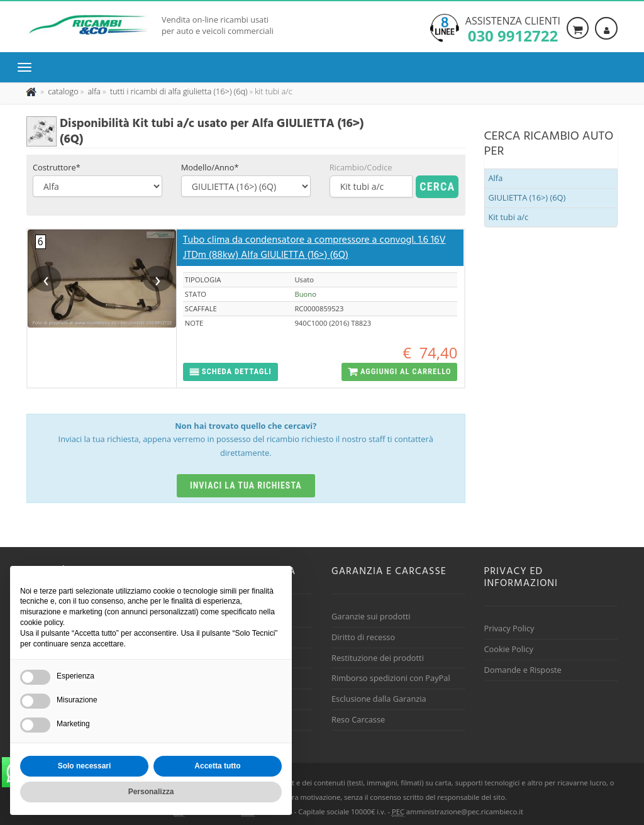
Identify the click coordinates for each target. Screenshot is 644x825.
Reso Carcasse (358, 719)
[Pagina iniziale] (32, 91)
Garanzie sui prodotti (371, 616)
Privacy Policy (509, 628)
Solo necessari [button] (85, 766)
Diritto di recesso (363, 637)
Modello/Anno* (210, 167)
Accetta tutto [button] (217, 766)
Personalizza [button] (151, 792)
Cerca (437, 186)
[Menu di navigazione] (28, 67)
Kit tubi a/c (509, 217)
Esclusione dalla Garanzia (379, 699)
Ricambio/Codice (361, 167)
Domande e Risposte (523, 670)
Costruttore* (57, 167)
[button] (230, 372)
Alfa (496, 178)
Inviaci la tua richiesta (246, 485)
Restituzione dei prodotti (378, 658)
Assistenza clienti (513, 28)
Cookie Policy (509, 649)
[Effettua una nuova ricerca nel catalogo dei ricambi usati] (62, 91)
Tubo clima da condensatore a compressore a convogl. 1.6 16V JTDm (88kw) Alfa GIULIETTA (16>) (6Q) (314, 248)
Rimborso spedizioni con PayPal (391, 678)
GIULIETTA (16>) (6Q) (527, 197)
